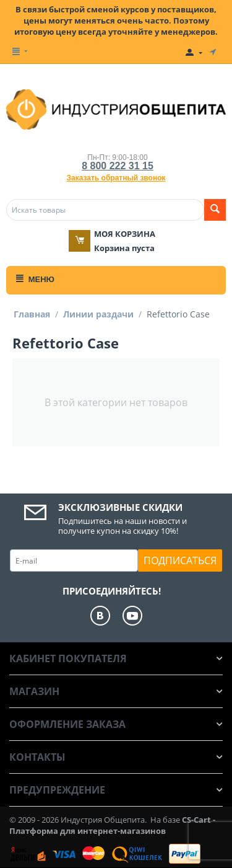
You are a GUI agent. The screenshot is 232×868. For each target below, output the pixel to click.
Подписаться (180, 560)
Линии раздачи (98, 314)
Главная (32, 314)
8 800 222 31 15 (118, 166)
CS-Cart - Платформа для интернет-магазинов (112, 825)
